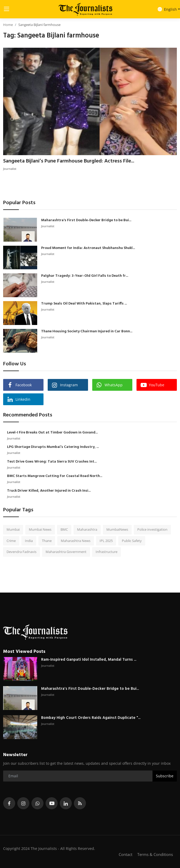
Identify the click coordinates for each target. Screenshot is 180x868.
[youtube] (52, 803)
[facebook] (9, 803)
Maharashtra (87, 529)
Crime (11, 541)
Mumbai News (40, 529)
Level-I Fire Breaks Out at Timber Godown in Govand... (52, 433)
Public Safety (132, 541)
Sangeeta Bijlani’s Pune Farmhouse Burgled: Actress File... (69, 161)
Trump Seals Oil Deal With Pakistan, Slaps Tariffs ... (84, 304)
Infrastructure (107, 552)
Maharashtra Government (66, 552)
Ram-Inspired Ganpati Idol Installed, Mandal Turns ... (89, 660)
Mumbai (13, 529)
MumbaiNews (117, 529)
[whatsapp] (37, 803)
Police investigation (152, 529)
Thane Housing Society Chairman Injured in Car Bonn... (87, 332)
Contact (126, 854)
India (29, 541)
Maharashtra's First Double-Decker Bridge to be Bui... (86, 220)
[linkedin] (66, 803)
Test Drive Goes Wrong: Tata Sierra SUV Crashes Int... (52, 462)
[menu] (7, 9)
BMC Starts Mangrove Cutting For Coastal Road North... (55, 476)
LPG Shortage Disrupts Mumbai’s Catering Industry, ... (53, 447)
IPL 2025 (106, 541)
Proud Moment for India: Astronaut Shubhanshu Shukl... (88, 248)
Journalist (10, 169)
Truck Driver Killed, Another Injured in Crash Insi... (49, 491)
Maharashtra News (76, 541)
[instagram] (23, 803)
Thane (47, 541)
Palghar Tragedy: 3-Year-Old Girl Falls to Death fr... (85, 276)
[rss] (80, 803)
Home (8, 25)
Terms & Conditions (155, 854)
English (167, 9)
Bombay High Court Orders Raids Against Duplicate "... (91, 718)
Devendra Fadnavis (21, 552)
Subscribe (165, 776)
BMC (64, 529)
